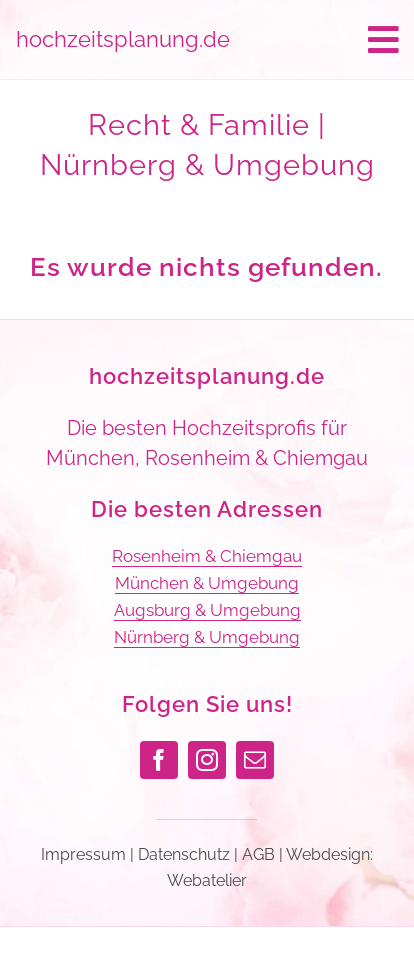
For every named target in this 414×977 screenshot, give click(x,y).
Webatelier (207, 880)
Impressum (83, 854)
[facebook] (159, 760)
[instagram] (207, 760)
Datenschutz (184, 854)
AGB (258, 854)
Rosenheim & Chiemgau (207, 556)
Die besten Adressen (207, 509)
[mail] (255, 760)
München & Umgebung (207, 583)
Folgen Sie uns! (207, 704)
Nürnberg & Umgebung (207, 637)
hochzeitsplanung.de (207, 376)
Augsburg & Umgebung (207, 610)
